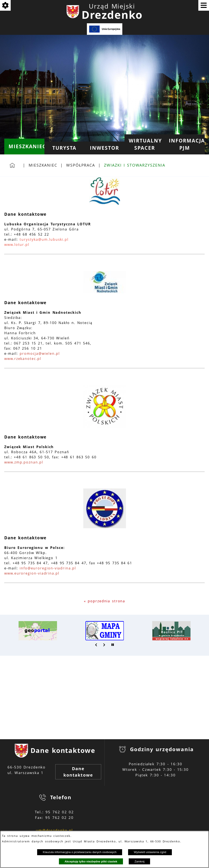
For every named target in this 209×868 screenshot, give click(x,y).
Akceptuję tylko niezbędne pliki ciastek (91, 861)
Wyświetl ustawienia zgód (150, 852)
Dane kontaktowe (78, 772)
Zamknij (140, 861)
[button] (96, 645)
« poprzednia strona (105, 601)
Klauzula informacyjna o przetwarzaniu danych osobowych (80, 852)
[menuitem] (24, 147)
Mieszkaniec (43, 165)
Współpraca (81, 165)
